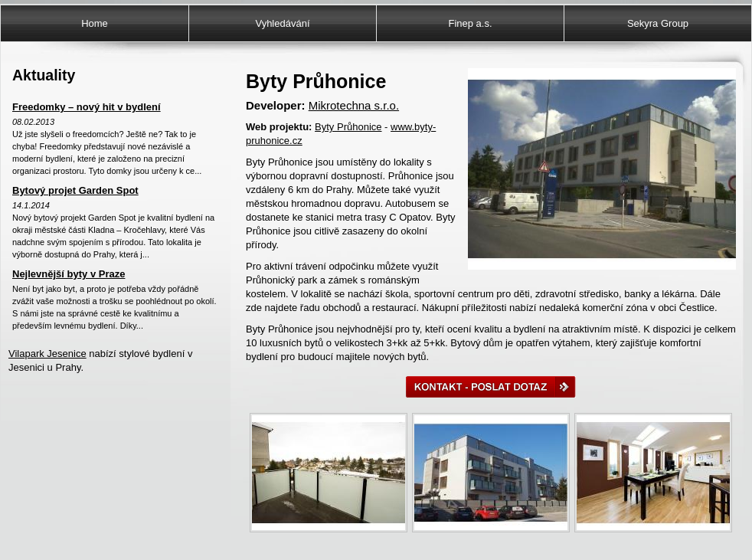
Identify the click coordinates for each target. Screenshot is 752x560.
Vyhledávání (282, 23)
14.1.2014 (31, 205)
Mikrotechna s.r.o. (354, 105)
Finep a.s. (470, 23)
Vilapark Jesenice (47, 354)
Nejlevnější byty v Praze (69, 274)
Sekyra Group (658, 23)
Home (95, 23)
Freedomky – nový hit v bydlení (87, 107)
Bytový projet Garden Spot (75, 190)
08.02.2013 (33, 122)
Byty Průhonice (348, 127)
